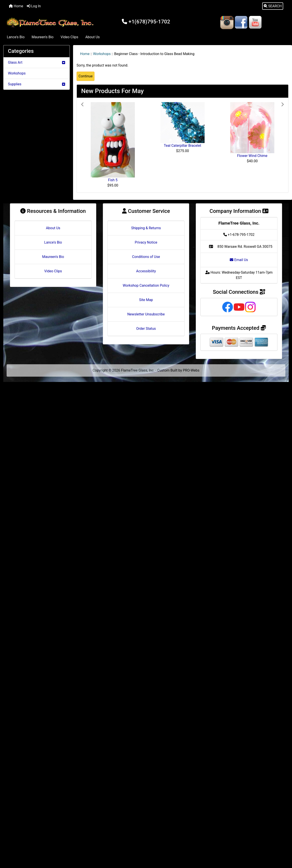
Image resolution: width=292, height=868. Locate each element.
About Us (93, 37)
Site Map (146, 300)
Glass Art (37, 62)
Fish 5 (113, 180)
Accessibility (146, 271)
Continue (86, 76)
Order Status (146, 329)
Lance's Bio (16, 37)
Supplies (37, 84)
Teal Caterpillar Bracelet (182, 146)
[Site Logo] (51, 22)
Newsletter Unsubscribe (146, 314)
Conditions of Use (146, 257)
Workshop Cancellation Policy (146, 285)
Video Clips (69, 37)
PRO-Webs (191, 370)
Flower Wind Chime (252, 156)
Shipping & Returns (146, 228)
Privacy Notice (146, 242)
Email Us (239, 260)
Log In (34, 6)
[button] (273, 6)
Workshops (102, 54)
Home (16, 6)
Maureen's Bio (42, 37)
